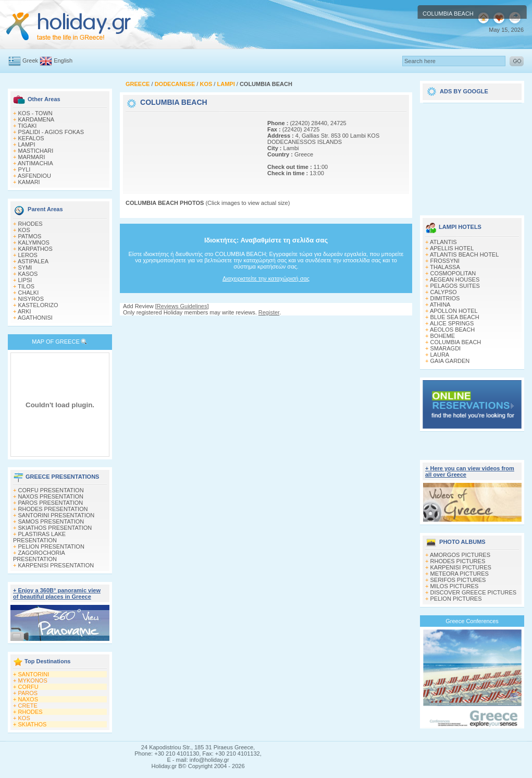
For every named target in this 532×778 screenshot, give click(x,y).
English (63, 60)
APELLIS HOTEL (452, 248)
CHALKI (29, 293)
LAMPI (27, 144)
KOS (24, 230)
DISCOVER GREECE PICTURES (474, 592)
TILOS (26, 286)
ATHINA (440, 305)
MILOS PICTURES (455, 586)
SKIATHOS (33, 724)
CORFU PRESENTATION (51, 490)
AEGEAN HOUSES (455, 279)
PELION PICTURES (456, 599)
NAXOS (28, 699)
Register (269, 312)
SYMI (25, 268)
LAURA (440, 355)
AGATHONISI (35, 318)
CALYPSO (444, 292)
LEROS (28, 255)
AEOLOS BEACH (452, 330)
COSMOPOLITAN (453, 273)
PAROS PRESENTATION (51, 503)
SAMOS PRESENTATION (51, 521)
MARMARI (32, 157)
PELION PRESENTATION (51, 546)
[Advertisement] (160, 146)
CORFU (28, 687)
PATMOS (30, 236)
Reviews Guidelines (182, 306)
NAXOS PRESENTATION (51, 496)
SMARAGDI (446, 348)
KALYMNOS (34, 242)
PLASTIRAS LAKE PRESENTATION (39, 537)
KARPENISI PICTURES (461, 567)
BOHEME (443, 336)
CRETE (28, 706)
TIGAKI (27, 126)
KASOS (28, 274)
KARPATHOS (35, 249)
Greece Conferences (472, 621)
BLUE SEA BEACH (455, 317)
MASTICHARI (36, 151)
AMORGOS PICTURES (460, 555)
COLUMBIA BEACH (456, 342)
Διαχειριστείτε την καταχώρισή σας (266, 278)
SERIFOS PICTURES (458, 580)
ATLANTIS (443, 242)
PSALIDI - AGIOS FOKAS (51, 132)
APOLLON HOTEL (454, 311)
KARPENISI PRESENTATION (56, 565)
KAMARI (29, 182)
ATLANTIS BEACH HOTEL (464, 254)
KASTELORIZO (38, 305)
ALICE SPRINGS (452, 323)
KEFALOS (31, 138)
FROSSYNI (445, 261)
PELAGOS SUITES (455, 286)
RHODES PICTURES (458, 561)
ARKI (24, 311)
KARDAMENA (36, 119)
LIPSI (25, 280)
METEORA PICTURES (460, 574)
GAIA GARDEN (450, 361)
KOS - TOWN (35, 113)
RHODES (30, 224)
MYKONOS (33, 680)
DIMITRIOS (445, 298)
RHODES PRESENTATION (53, 509)
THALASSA (445, 267)
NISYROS (31, 299)
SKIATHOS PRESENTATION (55, 528)
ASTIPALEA (33, 261)
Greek (30, 60)
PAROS (28, 693)
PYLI (24, 169)
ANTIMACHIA (35, 163)
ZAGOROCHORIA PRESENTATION (39, 556)
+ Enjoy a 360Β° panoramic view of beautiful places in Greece (57, 593)
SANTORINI (34, 674)
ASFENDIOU (34, 176)
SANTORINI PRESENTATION (57, 515)
